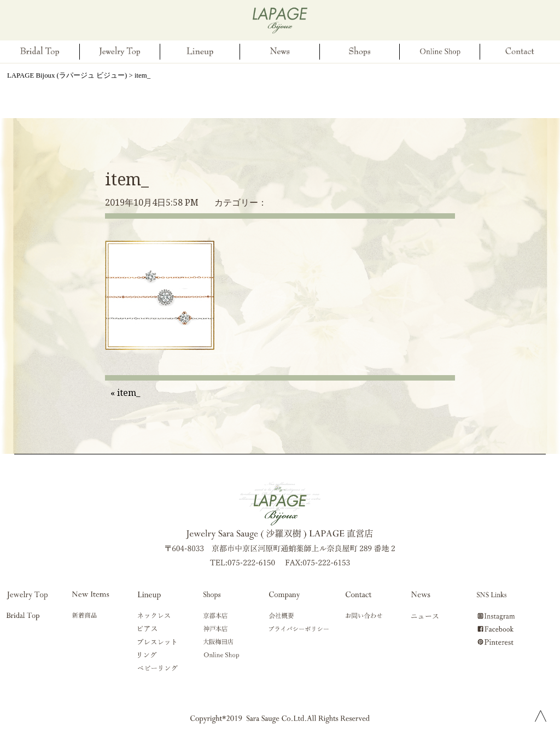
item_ (127, 179)
